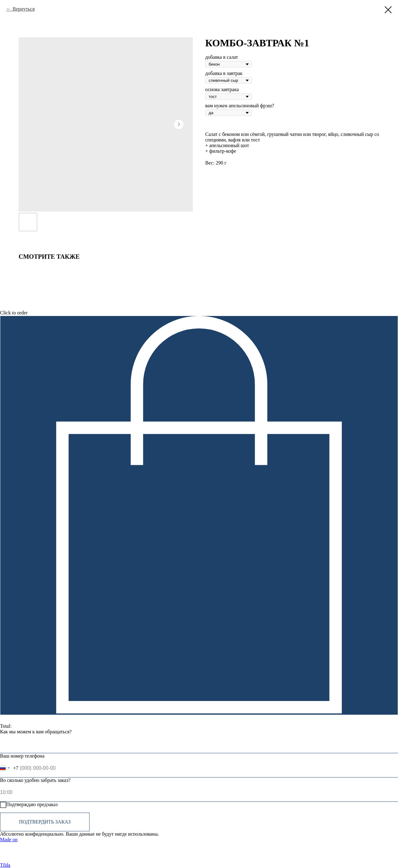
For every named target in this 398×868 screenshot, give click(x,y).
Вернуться (23, 9)
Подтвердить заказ (45, 822)
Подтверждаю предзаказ (29, 805)
